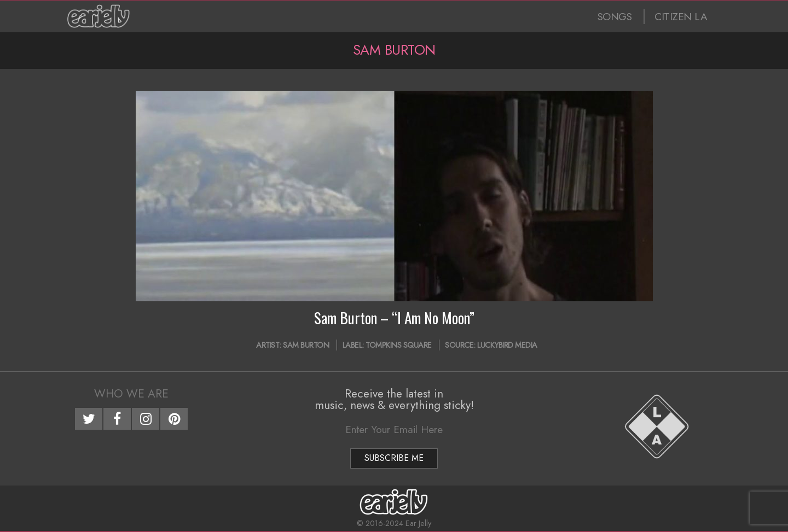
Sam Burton (306, 345)
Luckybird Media (507, 345)
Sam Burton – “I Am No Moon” (394, 318)
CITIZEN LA (681, 17)
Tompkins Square (399, 345)
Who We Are (131, 394)
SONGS (615, 17)
